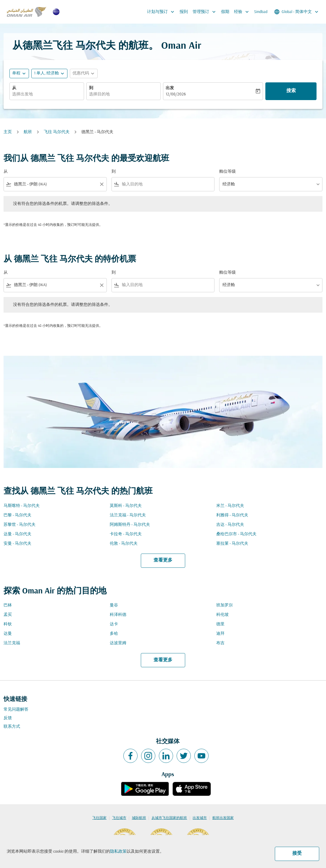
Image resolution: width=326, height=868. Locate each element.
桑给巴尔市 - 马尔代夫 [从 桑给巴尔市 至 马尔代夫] (236, 534)
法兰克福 (12, 643)
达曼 (8, 634)
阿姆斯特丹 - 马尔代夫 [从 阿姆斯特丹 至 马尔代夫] (130, 525)
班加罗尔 (225, 605)
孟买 (8, 615)
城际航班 (139, 818)
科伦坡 (222, 615)
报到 (184, 12)
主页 (8, 132)
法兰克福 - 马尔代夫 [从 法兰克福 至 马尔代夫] (128, 515)
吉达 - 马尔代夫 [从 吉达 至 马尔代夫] (230, 525)
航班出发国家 (223, 818)
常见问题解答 (16, 710)
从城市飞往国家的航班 (169, 818)
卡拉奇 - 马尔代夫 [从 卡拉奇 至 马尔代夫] (126, 534)
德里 (220, 624)
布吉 (220, 643)
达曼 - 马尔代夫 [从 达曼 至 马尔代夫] (17, 534)
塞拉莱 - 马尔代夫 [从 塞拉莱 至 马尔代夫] (232, 544)
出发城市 (200, 818)
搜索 (291, 91)
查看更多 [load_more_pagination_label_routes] (163, 560)
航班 (28, 132)
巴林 (8, 605)
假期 (225, 12)
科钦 (8, 624)
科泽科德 (118, 615)
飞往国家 (99, 818)
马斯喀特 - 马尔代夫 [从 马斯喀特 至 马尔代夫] (22, 506)
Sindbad (261, 12)
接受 (297, 854)
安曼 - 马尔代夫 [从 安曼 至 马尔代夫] (17, 544)
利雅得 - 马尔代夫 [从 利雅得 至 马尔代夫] (232, 515)
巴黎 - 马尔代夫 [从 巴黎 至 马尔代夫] (17, 515)
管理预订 (206, 12)
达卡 (114, 624)
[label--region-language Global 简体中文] (297, 12)
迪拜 (220, 634)
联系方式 (12, 727)
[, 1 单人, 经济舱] (46, 73)
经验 (243, 12)
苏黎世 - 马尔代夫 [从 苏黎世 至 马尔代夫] (20, 525)
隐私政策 (118, 852)
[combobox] (47, 94)
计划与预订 (162, 12)
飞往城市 (119, 818)
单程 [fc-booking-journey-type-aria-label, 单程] (16, 73)
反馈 (8, 718)
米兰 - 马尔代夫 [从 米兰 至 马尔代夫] (230, 506)
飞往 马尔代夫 (57, 132)
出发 (170, 88)
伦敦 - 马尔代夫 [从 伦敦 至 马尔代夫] (124, 544)
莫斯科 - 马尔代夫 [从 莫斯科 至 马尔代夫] (126, 506)
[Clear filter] (101, 184)
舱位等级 (227, 172)
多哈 (114, 634)
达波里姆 (118, 643)
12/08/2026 (176, 94)
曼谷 (114, 605)
